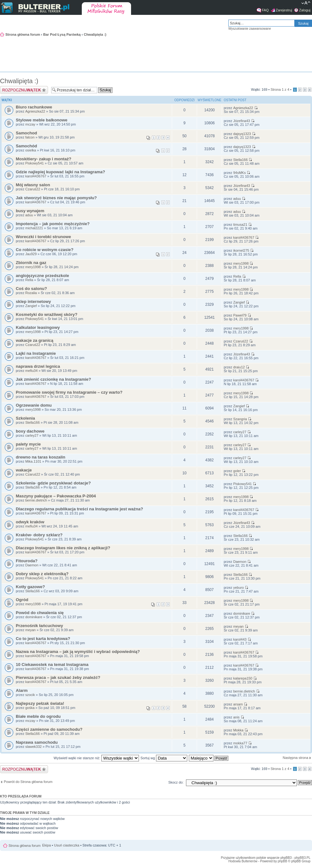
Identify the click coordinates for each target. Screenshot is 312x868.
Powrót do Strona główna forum (28, 782)
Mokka (238, 730)
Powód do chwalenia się (40, 613)
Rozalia (31, 293)
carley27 (32, 435)
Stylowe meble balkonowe (42, 120)
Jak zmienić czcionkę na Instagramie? (53, 379)
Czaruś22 (33, 189)
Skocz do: (176, 782)
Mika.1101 (33, 461)
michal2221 (34, 228)
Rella (29, 280)
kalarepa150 (243, 678)
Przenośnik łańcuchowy (39, 626)
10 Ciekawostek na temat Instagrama (52, 665)
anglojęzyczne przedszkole (42, 276)
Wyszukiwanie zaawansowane (250, 29)
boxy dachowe (30, 431)
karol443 (240, 639)
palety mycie (28, 444)
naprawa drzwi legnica (38, 366)
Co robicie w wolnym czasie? (45, 250)
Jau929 (31, 254)
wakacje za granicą (35, 340)
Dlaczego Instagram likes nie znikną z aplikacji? (63, 548)
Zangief (31, 306)
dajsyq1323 (242, 134)
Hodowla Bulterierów (243, 861)
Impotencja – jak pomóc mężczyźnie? (53, 224)
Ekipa (47, 845)
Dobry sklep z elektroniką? (42, 574)
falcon (30, 137)
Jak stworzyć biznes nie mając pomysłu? (56, 198)
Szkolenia (25, 418)
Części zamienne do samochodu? (49, 729)
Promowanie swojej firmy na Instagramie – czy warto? (69, 392)
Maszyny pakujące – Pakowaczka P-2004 (56, 496)
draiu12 (239, 367)
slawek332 (33, 747)
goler (237, 471)
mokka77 (240, 743)
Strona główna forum (23, 34)
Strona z (280, 89)
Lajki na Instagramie (36, 353)
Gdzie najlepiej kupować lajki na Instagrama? (60, 172)
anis (236, 717)
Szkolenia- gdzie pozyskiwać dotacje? (53, 483)
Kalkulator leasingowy (38, 327)
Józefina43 (241, 121)
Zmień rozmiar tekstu (306, 3)
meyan (30, 630)
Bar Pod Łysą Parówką (62, 34)
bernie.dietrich (36, 500)
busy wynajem (30, 211)
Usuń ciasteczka (67, 845)
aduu (237, 199)
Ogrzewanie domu (34, 405)
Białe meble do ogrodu (38, 716)
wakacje (24, 470)
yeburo (238, 588)
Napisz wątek (24, 90)
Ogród (22, 600)
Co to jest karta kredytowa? (43, 639)
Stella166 (240, 160)
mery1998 (33, 267)
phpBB (282, 861)
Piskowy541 (35, 163)
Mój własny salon (33, 185)
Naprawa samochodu (37, 742)
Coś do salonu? (31, 289)
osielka (31, 150)
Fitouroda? (27, 561)
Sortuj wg (164, 758)
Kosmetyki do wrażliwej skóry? (47, 314)
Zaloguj (305, 10)
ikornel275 (241, 250)
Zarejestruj (284, 10)
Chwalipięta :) (95, 34)
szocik (30, 695)
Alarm (22, 690)
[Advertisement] (280, 53)
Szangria (240, 419)
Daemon (32, 565)
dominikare (34, 617)
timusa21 (240, 225)
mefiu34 (31, 371)
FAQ (265, 10)
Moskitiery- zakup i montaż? (44, 159)
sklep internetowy (33, 302)
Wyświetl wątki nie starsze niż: (96, 758)
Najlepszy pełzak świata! (40, 703)
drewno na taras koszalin (41, 457)
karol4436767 (36, 176)
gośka (30, 708)
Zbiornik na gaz (31, 263)
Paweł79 (240, 315)
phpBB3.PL (302, 858)
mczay (30, 124)
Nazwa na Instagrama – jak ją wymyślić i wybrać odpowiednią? (78, 652)
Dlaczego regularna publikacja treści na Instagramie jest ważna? (79, 509)
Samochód (26, 146)
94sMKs (239, 173)
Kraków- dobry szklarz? (39, 535)
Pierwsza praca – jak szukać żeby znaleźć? (58, 677)
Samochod (26, 133)
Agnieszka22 (35, 111)
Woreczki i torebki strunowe (43, 237)
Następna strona (295, 758)
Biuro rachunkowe (34, 107)
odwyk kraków (30, 522)
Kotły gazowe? (30, 587)
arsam (238, 704)
